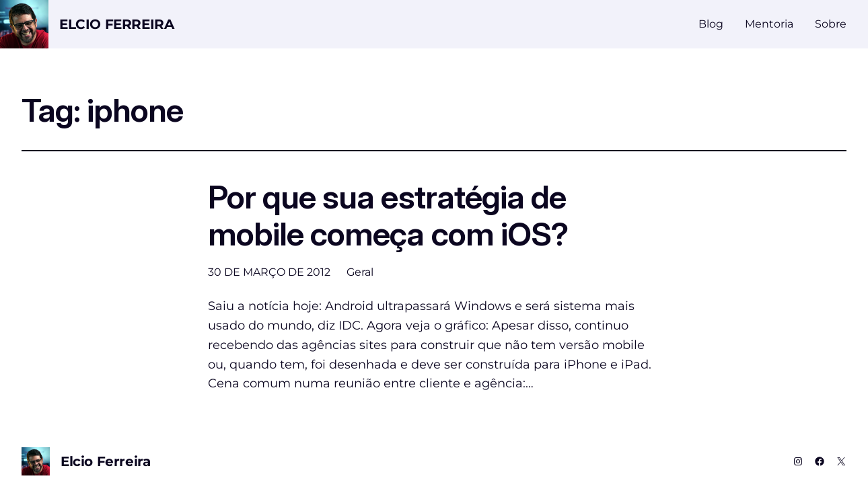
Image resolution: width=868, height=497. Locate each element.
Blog (711, 24)
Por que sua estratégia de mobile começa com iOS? (388, 215)
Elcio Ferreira (116, 24)
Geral (360, 272)
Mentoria (769, 24)
